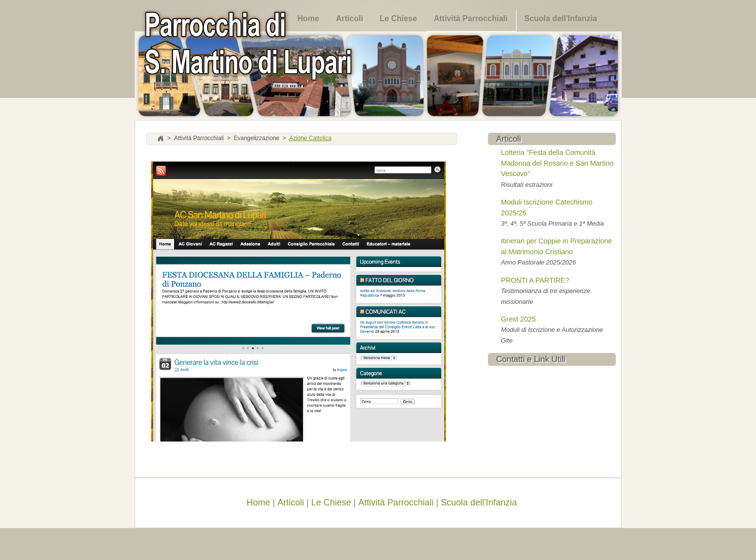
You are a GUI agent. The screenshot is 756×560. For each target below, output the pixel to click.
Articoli (349, 18)
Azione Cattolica (310, 139)
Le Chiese (398, 18)
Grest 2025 (519, 319)
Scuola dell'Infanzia (561, 18)
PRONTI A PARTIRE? (535, 280)
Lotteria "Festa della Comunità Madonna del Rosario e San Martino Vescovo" (558, 163)
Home (308, 18)
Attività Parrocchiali (471, 18)
